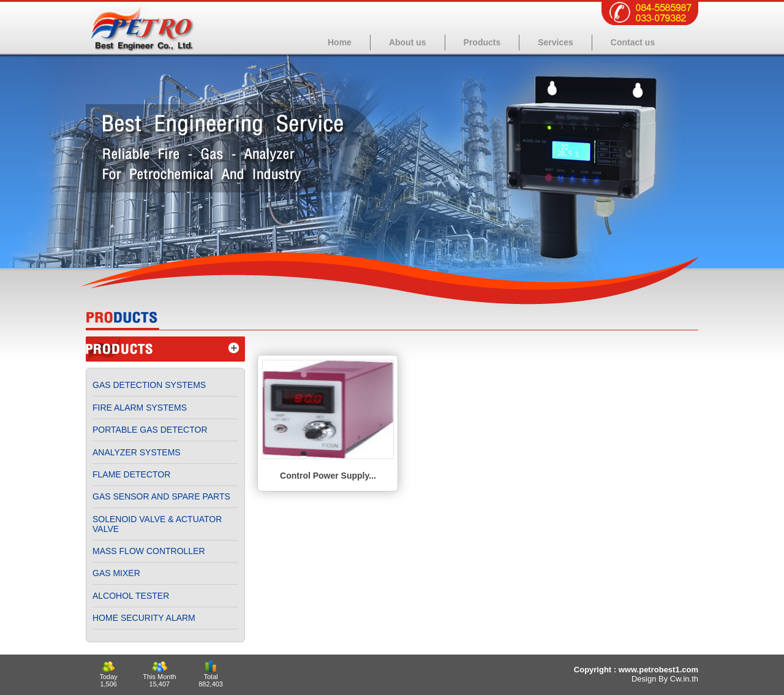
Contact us (633, 42)
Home (340, 42)
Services (556, 42)
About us (408, 42)
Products (482, 42)
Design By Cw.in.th (665, 679)
